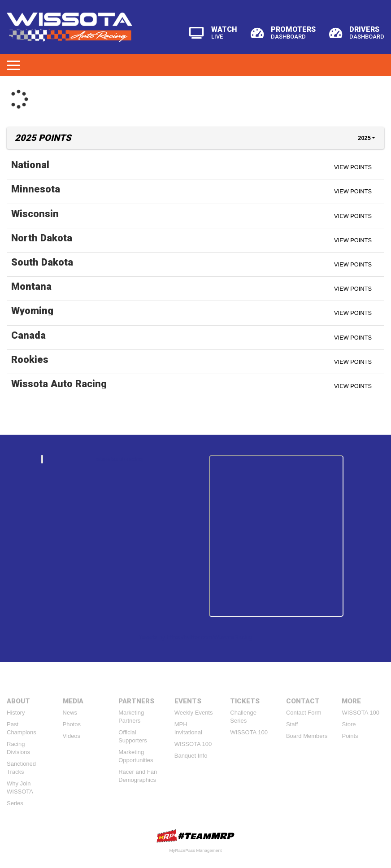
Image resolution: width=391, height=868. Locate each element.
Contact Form (304, 713)
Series (15, 803)
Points (350, 736)
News (70, 713)
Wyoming (32, 310)
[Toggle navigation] (13, 65)
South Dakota (42, 262)
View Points (353, 167)
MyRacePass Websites (195, 836)
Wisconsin (35, 214)
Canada (28, 335)
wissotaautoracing (119, 459)
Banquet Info (191, 756)
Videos (72, 736)
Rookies (30, 359)
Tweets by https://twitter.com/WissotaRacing (195, 637)
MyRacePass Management (195, 850)
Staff (292, 724)
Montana (31, 286)
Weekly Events (194, 713)
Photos (72, 724)
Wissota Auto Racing (59, 384)
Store (349, 724)
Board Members (307, 736)
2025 (364, 138)
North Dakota (42, 238)
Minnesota (36, 189)
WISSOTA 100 (193, 744)
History (16, 713)
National (30, 165)
